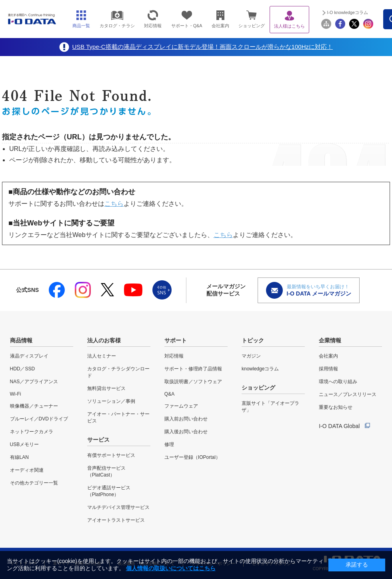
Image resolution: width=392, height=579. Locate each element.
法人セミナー (102, 356)
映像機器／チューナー (34, 406)
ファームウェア (181, 406)
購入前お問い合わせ (186, 419)
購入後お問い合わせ (186, 432)
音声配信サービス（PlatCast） (106, 471)
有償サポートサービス (111, 455)
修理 (169, 444)
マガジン (251, 356)
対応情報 (174, 356)
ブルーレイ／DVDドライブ (39, 419)
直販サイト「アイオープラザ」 (270, 407)
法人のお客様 (104, 340)
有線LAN (19, 457)
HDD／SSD (23, 369)
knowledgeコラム (260, 369)
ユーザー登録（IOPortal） (192, 457)
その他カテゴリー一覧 (34, 483)
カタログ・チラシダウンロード (118, 372)
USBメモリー (25, 444)
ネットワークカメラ (32, 432)
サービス (98, 440)
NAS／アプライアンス (34, 382)
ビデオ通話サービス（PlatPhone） (109, 491)
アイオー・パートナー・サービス (118, 417)
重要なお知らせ (336, 407)
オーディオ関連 (27, 470)
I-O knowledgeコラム (348, 12)
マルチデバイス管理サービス (118, 507)
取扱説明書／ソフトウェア (193, 382)
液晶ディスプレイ (29, 356)
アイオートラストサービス (116, 520)
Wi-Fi (16, 394)
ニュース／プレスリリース (348, 394)
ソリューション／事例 (111, 401)
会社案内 (328, 356)
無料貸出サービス (106, 388)
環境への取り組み (338, 382)
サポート (176, 340)
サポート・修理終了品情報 (193, 369)
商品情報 (21, 340)
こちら (114, 204)
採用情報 (328, 369)
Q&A (169, 394)
